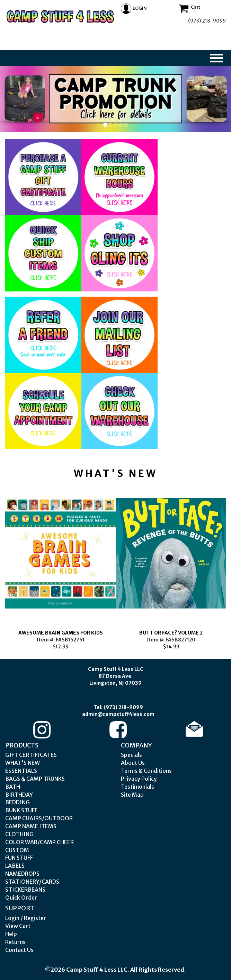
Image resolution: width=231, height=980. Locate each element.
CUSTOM (17, 850)
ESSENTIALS (21, 771)
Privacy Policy (139, 779)
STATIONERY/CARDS (32, 882)
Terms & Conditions (146, 771)
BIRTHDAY (19, 795)
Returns (15, 942)
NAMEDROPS (22, 874)
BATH (13, 787)
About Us (133, 763)
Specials (131, 755)
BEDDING (17, 802)
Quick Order (21, 898)
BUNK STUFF (21, 810)
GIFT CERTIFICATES (31, 755)
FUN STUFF (19, 858)
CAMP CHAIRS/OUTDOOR (39, 818)
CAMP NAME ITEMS (31, 826)
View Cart (18, 926)
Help (11, 934)
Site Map (132, 795)
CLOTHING (19, 834)
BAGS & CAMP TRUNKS (35, 779)
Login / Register (26, 918)
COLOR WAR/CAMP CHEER (39, 842)
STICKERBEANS (25, 890)
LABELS (15, 866)
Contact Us (19, 950)
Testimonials (137, 787)
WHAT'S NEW (23, 763)
